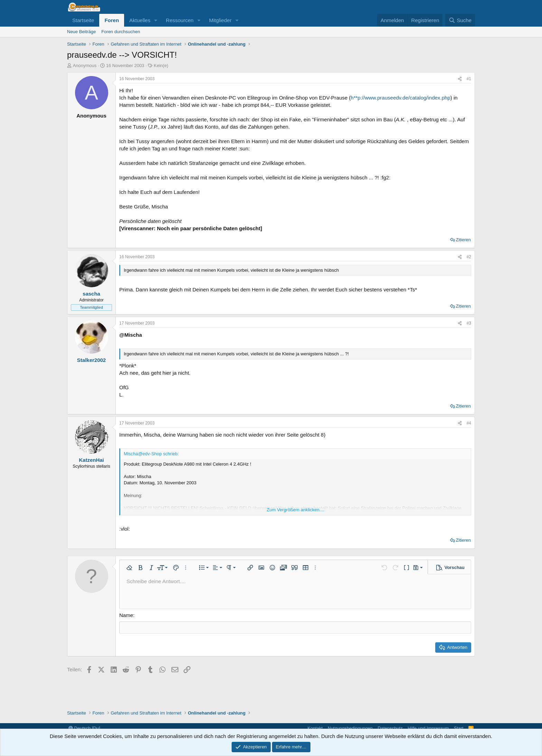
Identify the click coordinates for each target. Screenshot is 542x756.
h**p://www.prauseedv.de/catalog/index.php (401, 98)
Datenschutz (390, 728)
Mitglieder (220, 20)
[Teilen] (460, 79)
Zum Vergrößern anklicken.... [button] (296, 510)
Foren (112, 20)
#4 (469, 423)
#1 (469, 79)
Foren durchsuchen (121, 32)
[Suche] (460, 20)
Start (459, 728)
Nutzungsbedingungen (350, 728)
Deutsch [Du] (84, 728)
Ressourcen (180, 20)
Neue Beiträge (81, 32)
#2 (469, 257)
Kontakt (315, 728)
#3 (469, 323)
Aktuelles (140, 20)
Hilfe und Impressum (428, 728)
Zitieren (463, 240)
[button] (156, 20)
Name (126, 615)
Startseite (83, 20)
